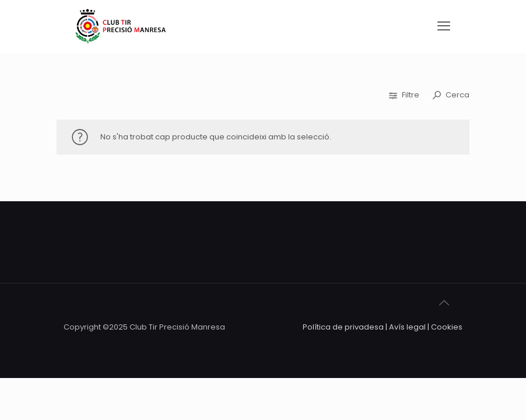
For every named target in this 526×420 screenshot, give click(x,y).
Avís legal (407, 327)
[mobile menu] (444, 26)
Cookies (447, 327)
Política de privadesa (343, 327)
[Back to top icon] (450, 308)
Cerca (451, 95)
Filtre (405, 95)
